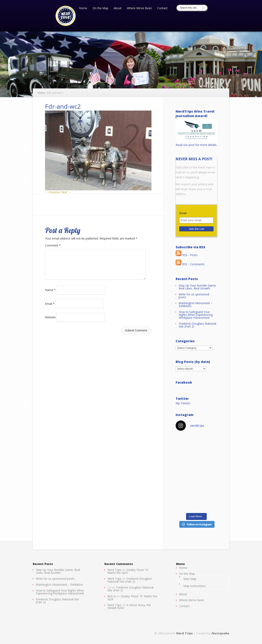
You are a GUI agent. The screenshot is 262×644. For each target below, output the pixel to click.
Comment (53, 245)
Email (50, 308)
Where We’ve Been (139, 8)
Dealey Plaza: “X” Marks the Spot (128, 571)
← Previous (53, 192)
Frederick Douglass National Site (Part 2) (197, 325)
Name (50, 295)
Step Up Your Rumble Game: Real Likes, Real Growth (198, 287)
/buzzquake (220, 633)
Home (83, 8)
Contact (162, 8)
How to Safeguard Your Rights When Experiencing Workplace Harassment (196, 315)
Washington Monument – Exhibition (196, 304)
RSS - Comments (190, 264)
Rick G (112, 596)
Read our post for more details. (196, 145)
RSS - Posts (187, 255)
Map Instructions (195, 586)
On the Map (100, 8)
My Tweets (183, 403)
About (118, 8)
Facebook (184, 382)
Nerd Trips (114, 570)
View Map (190, 579)
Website (50, 322)
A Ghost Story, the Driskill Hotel (129, 606)
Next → (66, 192)
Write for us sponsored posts (194, 296)
